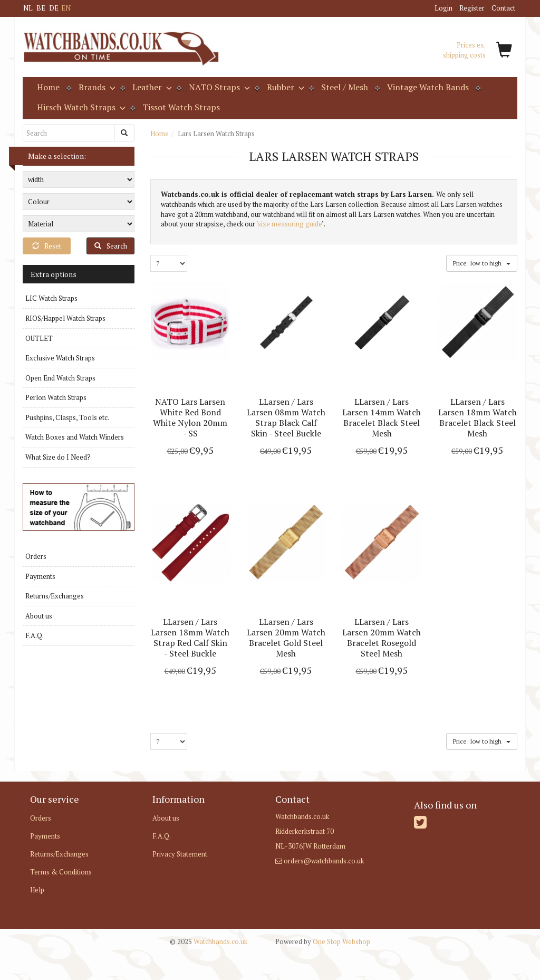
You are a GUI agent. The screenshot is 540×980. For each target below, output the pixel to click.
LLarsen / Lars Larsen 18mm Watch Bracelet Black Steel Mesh (478, 417)
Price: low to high (481, 263)
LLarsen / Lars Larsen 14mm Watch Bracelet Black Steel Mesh (382, 417)
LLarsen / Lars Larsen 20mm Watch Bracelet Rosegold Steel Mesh (382, 638)
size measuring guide (290, 224)
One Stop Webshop (323, 941)
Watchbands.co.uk (209, 941)
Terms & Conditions (61, 872)
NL (28, 8)
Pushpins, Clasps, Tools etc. (67, 417)
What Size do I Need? (58, 457)
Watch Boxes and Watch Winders (75, 437)
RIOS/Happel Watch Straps (65, 318)
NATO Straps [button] (218, 87)
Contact (503, 8)
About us (39, 616)
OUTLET (39, 338)
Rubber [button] (285, 87)
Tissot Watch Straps (181, 107)
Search (111, 246)
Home (48, 87)
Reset (47, 246)
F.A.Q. (35, 635)
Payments (40, 576)
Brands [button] (96, 87)
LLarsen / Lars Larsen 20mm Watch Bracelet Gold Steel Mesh (286, 638)
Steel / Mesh (345, 87)
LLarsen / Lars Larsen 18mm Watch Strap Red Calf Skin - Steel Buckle (190, 638)
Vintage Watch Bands (428, 87)
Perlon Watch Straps (56, 397)
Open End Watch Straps (60, 378)
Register (472, 8)
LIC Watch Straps (51, 298)
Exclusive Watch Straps (60, 358)
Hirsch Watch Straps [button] (80, 107)
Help (37, 890)
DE (54, 8)
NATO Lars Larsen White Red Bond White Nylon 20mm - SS (190, 417)
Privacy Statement (180, 854)
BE (41, 8)
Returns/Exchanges (55, 596)
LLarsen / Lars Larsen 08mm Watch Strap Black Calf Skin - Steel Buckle (286, 417)
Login (443, 8)
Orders (36, 556)
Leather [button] (151, 87)
